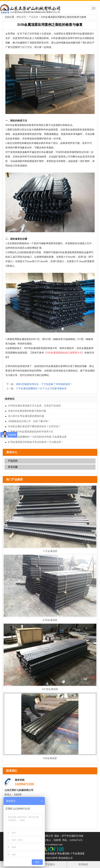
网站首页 (21, 17)
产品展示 (50, 864)
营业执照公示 (66, 858)
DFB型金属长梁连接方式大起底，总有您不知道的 (34, 406)
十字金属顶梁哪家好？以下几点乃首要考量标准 (41, 389)
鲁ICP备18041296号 (47, 858)
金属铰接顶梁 (47, 854)
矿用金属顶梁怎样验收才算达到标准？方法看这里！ (36, 442)
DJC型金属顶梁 (50, 689)
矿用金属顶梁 (50, 620)
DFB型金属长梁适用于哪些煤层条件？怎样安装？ (34, 426)
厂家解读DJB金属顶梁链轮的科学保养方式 (31, 432)
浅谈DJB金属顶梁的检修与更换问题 (27, 411)
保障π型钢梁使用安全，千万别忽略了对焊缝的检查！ (44, 384)
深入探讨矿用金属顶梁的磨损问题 (26, 416)
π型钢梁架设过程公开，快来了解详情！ (29, 421)
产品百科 (34, 17)
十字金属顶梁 (50, 551)
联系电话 (83, 864)
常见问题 (13, 467)
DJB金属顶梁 (50, 758)
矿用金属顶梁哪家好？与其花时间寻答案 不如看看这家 (37, 437)
